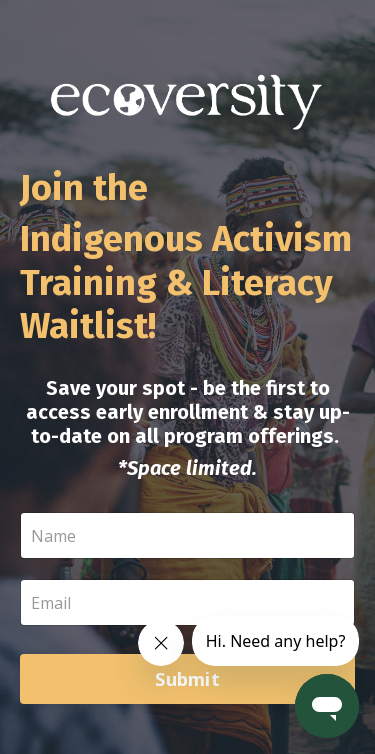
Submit (187, 679)
